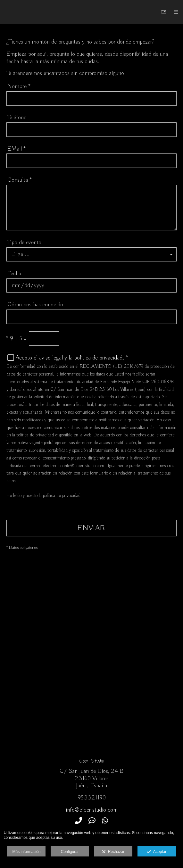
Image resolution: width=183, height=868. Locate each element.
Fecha (14, 274)
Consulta (20, 180)
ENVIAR (91, 528)
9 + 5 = (16, 339)
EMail (17, 149)
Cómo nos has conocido (35, 305)
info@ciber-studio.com (92, 810)
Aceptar (157, 852)
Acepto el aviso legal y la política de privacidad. (70, 358)
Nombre (19, 87)
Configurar (70, 852)
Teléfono (17, 118)
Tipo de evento (24, 243)
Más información (26, 852)
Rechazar (113, 852)
